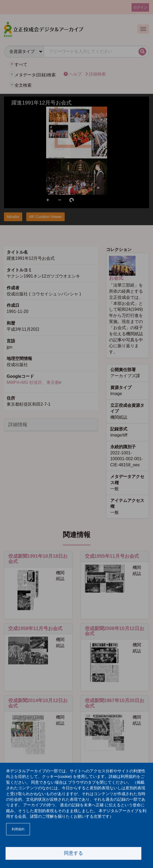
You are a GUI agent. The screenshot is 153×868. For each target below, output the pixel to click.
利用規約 (18, 829)
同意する (73, 853)
